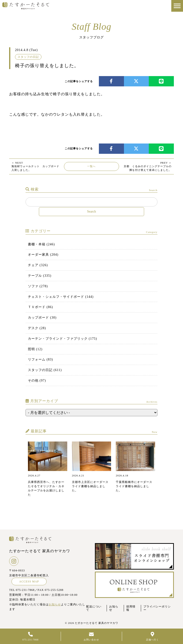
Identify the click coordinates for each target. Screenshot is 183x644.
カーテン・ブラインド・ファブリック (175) (62, 339)
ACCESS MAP (29, 581)
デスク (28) (37, 328)
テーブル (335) (40, 276)
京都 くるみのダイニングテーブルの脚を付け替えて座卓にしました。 (148, 166)
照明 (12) (35, 349)
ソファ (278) (38, 286)
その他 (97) (37, 381)
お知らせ (55, 604)
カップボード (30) (42, 318)
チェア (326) (38, 265)
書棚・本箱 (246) (41, 244)
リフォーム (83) (40, 359)
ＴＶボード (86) (40, 307)
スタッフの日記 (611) (45, 370)
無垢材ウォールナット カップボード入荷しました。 (35, 166)
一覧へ (91, 166)
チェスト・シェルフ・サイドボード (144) (61, 297)
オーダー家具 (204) (43, 255)
